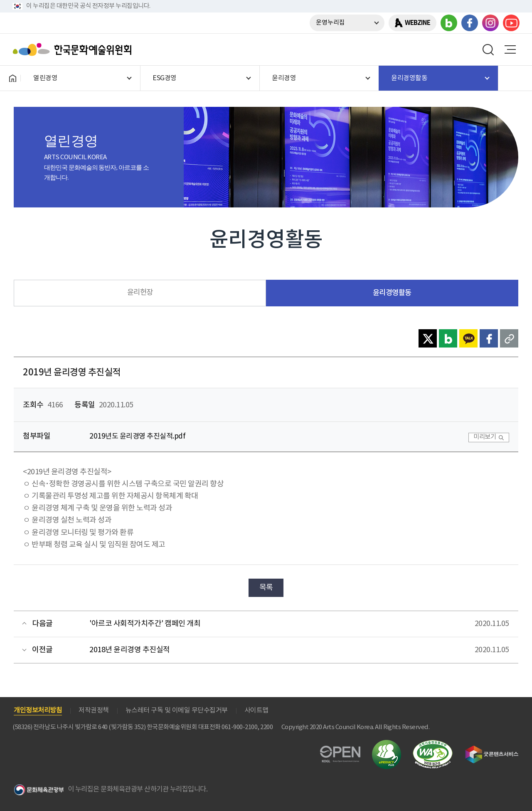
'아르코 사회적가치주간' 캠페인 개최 (145, 624)
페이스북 (470, 23)
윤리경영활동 (392, 293)
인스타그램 (490, 23)
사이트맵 (256, 710)
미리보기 (485, 437)
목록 (266, 588)
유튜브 (511, 23)
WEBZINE (417, 23)
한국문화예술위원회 (74, 49)
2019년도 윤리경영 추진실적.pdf (137, 436)
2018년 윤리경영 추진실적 (130, 650)
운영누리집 (330, 23)
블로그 (449, 23)
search (488, 49)
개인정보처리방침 (38, 710)
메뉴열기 (510, 49)
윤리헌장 (140, 293)
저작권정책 (94, 710)
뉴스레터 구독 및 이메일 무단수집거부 (177, 710)
